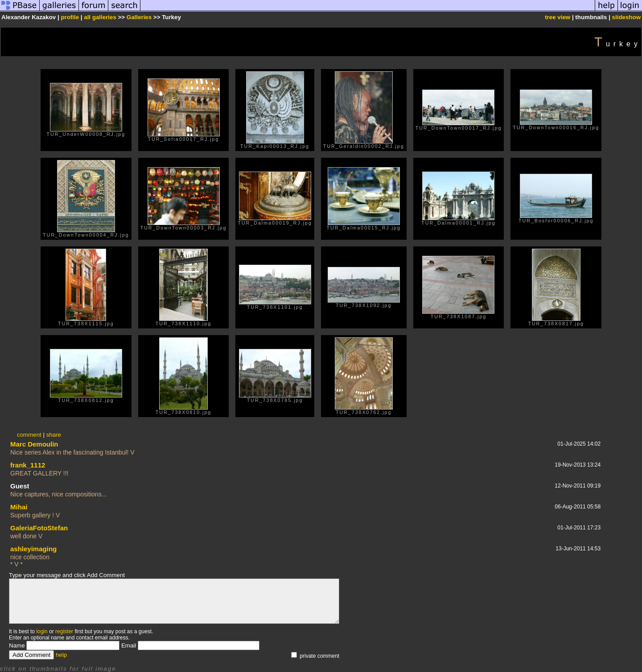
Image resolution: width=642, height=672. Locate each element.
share (54, 435)
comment (29, 435)
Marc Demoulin (34, 444)
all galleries (100, 17)
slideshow (626, 17)
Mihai (19, 507)
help (61, 655)
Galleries (139, 17)
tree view (558, 17)
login (42, 631)
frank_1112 (28, 465)
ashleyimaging (33, 549)
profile (70, 17)
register (64, 631)
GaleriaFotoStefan (39, 528)
